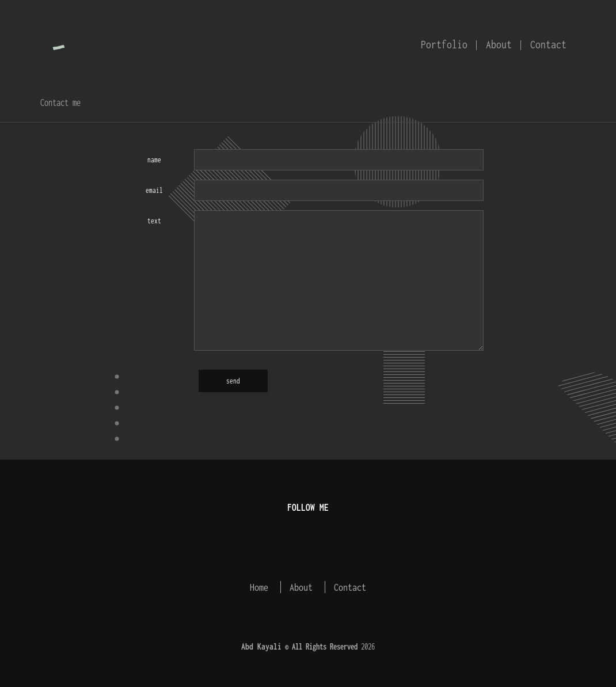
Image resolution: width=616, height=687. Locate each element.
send (233, 381)
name (154, 160)
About (499, 44)
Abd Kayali (261, 646)
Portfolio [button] (444, 44)
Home (259, 587)
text (154, 221)
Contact (548, 44)
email (154, 190)
